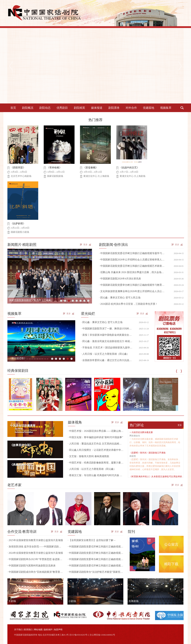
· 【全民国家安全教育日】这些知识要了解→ (92, 540)
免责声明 (58, 630)
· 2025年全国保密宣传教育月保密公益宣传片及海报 (35, 540)
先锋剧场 (134, 601)
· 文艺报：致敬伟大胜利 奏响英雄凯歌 (89, 456)
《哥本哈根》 (54, 168)
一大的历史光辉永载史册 (141, 432)
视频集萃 (166, 108)
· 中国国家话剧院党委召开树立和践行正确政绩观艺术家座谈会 (95, 553)
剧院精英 (79, 108)
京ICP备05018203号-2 (79, 635)
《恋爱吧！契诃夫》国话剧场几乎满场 (147, 453)
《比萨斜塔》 (18, 224)
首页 (13, 108)
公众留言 (171, 544)
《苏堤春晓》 (91, 168)
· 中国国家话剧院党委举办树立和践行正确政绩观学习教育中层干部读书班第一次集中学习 (95, 559)
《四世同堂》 (18, 168)
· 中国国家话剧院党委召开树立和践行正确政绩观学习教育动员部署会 (95, 566)
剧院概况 (28, 108)
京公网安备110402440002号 (102, 635)
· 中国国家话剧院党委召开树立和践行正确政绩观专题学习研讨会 (95, 547)
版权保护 (48, 630)
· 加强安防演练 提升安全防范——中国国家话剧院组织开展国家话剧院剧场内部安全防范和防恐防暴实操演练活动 (35, 547)
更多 (85, 245)
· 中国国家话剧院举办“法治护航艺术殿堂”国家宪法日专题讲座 (95, 572)
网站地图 (38, 630)
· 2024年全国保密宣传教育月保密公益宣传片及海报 (35, 553)
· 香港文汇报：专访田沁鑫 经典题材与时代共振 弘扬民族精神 (96, 475)
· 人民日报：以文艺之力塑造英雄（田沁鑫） (92, 469)
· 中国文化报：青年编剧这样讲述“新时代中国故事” (95, 437)
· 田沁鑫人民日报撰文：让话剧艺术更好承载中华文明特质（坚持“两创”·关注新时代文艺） (96, 450)
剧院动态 (45, 108)
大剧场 (12, 601)
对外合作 (131, 108)
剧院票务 (114, 108)
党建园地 (149, 108)
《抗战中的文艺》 (129, 168)
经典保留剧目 (18, 371)
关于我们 (18, 630)
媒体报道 (97, 108)
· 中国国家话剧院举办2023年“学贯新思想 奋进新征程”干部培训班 (35, 559)
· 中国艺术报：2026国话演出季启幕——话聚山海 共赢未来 (96, 431)
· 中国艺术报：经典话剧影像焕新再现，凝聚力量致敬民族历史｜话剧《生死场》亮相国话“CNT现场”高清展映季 (96, 463)
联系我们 (28, 630)
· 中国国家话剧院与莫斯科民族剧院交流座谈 (31, 566)
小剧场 (72, 601)
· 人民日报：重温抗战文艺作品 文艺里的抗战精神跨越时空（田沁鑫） (96, 444)
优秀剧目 (62, 108)
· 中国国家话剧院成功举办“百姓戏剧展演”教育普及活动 (35, 572)
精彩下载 (171, 564)
